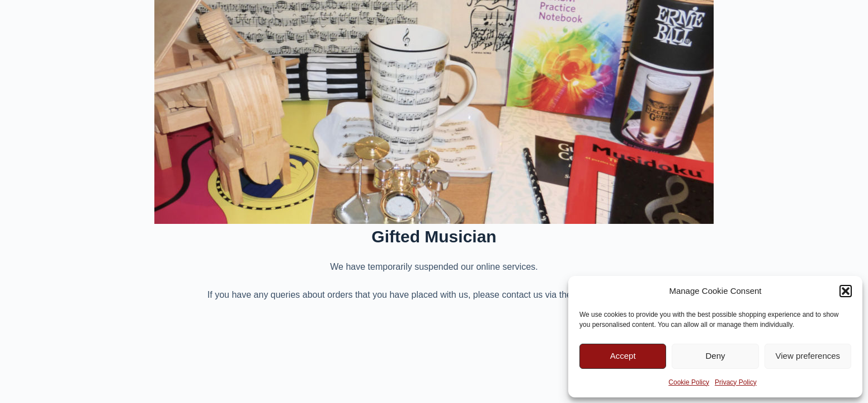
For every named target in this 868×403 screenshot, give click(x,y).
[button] (846, 291)
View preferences (808, 356)
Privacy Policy (736, 382)
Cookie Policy (689, 382)
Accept (623, 356)
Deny (715, 356)
